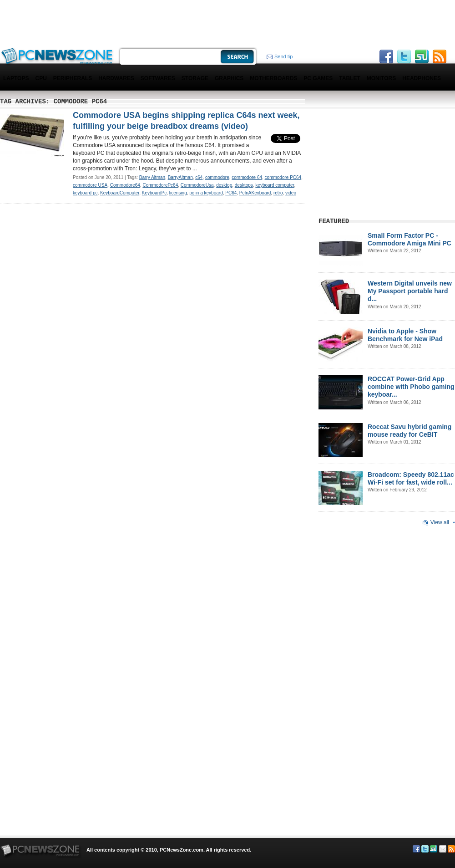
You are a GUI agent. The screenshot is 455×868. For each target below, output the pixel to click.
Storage (195, 78)
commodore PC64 (283, 177)
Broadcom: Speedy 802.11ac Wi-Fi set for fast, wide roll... (411, 478)
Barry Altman (152, 177)
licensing (178, 193)
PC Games (318, 78)
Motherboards (273, 78)
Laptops (16, 78)
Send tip (283, 56)
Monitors (381, 78)
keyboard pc (85, 193)
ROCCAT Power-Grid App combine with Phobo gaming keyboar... (411, 387)
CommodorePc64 (160, 185)
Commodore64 (125, 185)
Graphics (229, 78)
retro (278, 193)
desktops (244, 185)
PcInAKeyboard (255, 193)
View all (440, 522)
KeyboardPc (154, 193)
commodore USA (90, 185)
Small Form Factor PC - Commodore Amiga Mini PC (409, 239)
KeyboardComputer (120, 193)
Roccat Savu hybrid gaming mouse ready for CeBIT (409, 431)
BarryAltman (180, 177)
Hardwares (116, 78)
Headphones (422, 78)
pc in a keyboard (206, 193)
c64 (199, 177)
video (291, 193)
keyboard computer (275, 185)
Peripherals (73, 78)
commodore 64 (247, 177)
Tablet (349, 78)
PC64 (231, 193)
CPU (41, 78)
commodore (217, 177)
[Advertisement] (116, 23)
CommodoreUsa (197, 185)
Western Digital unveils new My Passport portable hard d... (410, 291)
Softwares (158, 78)
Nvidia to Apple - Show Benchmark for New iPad (405, 335)
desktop (224, 185)
